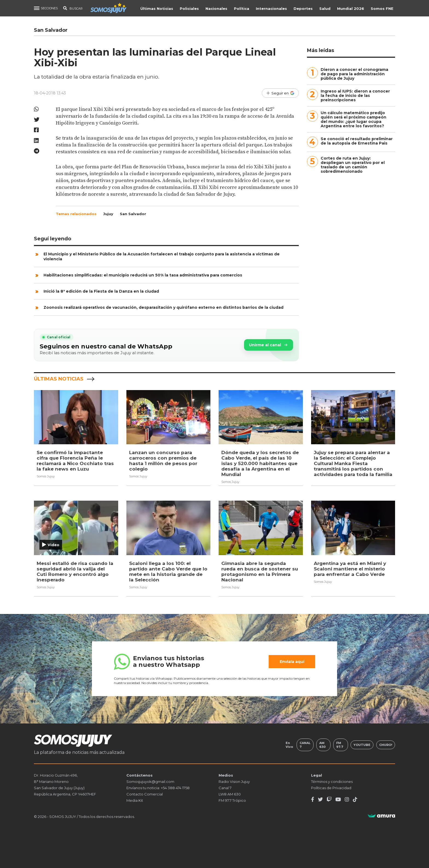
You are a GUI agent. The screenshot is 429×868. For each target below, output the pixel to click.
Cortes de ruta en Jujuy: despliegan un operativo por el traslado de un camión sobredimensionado (353, 165)
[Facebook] (313, 800)
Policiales (190, 8)
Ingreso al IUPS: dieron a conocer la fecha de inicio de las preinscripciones (355, 96)
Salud (325, 8)
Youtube (362, 745)
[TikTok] (355, 800)
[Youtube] (338, 800)
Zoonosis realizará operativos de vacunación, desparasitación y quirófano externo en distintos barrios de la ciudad (163, 307)
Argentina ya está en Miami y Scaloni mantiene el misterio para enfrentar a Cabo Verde (350, 569)
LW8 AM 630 (230, 794)
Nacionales (217, 8)
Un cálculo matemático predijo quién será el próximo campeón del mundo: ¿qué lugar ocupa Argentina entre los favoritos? (353, 119)
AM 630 (322, 745)
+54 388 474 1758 (175, 788)
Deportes (304, 8)
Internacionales (272, 8)
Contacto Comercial (145, 794)
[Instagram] (347, 800)
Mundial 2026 (351, 8)
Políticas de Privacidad (331, 788)
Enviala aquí (292, 662)
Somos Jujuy (46, 476)
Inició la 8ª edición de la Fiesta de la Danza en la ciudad (101, 291)
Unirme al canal (269, 345)
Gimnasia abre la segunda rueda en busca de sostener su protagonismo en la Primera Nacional (260, 571)
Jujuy (108, 214)
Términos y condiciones (332, 782)
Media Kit (135, 800)
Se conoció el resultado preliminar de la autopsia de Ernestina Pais (357, 141)
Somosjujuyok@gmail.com (150, 782)
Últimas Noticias (157, 8)
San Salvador (133, 214)
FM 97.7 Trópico (232, 800)
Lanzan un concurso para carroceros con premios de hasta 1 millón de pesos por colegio (163, 461)
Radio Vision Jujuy (234, 782)
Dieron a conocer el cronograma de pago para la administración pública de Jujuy (354, 74)
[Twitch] (329, 800)
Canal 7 (305, 745)
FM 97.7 (340, 745)
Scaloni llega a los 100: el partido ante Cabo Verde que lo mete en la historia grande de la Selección (168, 571)
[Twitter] (320, 800)
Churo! (386, 745)
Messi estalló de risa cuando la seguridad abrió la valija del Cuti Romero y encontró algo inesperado (75, 571)
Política (242, 8)
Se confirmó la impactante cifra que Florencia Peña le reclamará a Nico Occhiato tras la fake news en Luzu (75, 461)
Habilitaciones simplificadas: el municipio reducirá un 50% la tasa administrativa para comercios (143, 275)
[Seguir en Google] (280, 93)
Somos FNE (383, 8)
